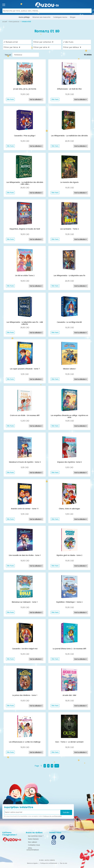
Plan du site (63, 861)
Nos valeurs (31, 842)
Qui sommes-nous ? (34, 836)
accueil (5, 22)
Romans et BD (26, 22)
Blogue (73, 17)
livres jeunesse (14, 22)
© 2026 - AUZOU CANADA (47, 858)
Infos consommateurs (35, 848)
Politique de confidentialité (52, 816)
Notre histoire (32, 839)
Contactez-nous (32, 845)
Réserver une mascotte (41, 17)
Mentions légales (32, 861)
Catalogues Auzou (60, 17)
